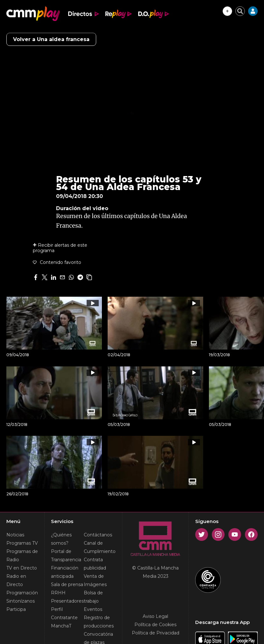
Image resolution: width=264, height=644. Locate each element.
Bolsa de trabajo (93, 597)
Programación (22, 593)
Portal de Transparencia (66, 556)
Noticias (15, 535)
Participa (16, 609)
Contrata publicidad (95, 564)
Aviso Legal (155, 616)
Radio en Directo (16, 580)
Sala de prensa (67, 584)
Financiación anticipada (65, 572)
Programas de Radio (22, 556)
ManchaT (61, 626)
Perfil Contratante (64, 613)
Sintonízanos (21, 601)
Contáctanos (98, 535)
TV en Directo (22, 568)
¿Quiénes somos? (61, 539)
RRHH (58, 593)
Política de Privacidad (156, 633)
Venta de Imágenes (95, 580)
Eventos (93, 609)
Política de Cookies (155, 625)
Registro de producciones (99, 622)
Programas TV (22, 543)
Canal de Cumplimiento (100, 547)
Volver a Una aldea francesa (51, 39)
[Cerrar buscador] (240, 11)
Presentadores (67, 601)
